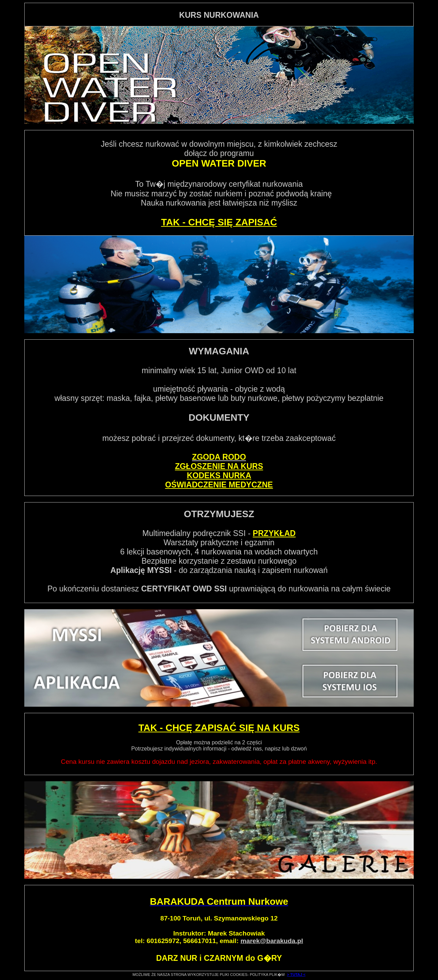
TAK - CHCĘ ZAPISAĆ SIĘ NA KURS (219, 728)
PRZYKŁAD (274, 533)
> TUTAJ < (296, 975)
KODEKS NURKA (219, 475)
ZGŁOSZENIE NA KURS (219, 466)
